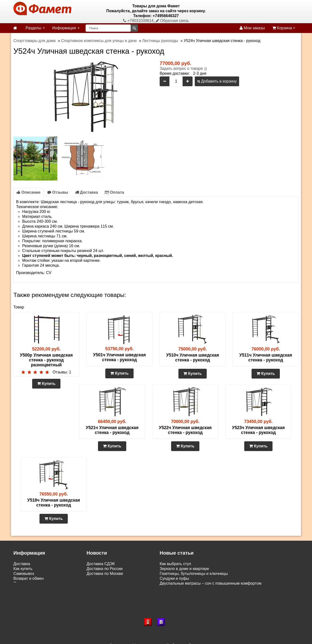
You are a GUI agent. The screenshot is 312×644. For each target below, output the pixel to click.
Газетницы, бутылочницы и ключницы (194, 574)
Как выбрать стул (175, 564)
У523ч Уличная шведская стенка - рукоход (258, 430)
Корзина (284, 28)
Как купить (23, 569)
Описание (29, 192)
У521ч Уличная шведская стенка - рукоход (112, 430)
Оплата (114, 192)
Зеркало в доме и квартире (184, 569)
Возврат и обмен (29, 578)
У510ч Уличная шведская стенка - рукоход (193, 358)
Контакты (22, 588)
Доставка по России (105, 569)
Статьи (20, 583)
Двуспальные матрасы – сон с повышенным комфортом (210, 583)
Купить (46, 384)
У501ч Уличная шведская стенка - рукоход (119, 357)
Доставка (87, 192)
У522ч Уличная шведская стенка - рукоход (185, 430)
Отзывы (58, 192)
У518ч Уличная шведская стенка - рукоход (54, 503)
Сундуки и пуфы (174, 578)
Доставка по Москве (105, 574)
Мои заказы (252, 28)
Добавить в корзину (217, 81)
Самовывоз (24, 574)
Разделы (35, 28)
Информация (66, 28)
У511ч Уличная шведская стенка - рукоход (266, 358)
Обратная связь (172, 21)
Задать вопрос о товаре (181, 69)
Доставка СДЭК (101, 564)
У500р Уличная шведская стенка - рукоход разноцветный (46, 360)
